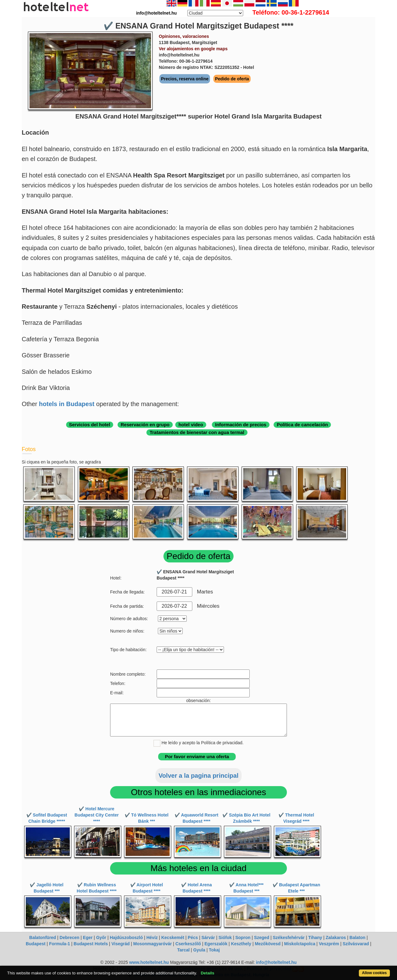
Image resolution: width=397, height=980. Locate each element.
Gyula (199, 950)
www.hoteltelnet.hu (149, 962)
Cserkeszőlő (188, 944)
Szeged (262, 937)
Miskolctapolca (300, 944)
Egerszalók (216, 944)
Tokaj (214, 950)
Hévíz (152, 937)
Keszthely (241, 944)
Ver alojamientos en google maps (193, 49)
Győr (101, 937)
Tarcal (183, 950)
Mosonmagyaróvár (152, 944)
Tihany (315, 937)
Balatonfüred (42, 937)
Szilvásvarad (356, 944)
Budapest (36, 944)
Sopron (243, 937)
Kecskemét (173, 937)
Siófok (225, 937)
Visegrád (120, 944)
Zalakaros (336, 937)
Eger (88, 937)
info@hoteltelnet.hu (276, 962)
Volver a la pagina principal (198, 776)
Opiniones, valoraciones (184, 36)
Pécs (193, 937)
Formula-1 (60, 944)
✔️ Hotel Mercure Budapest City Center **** (96, 815)
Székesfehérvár (289, 937)
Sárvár (208, 937)
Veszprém (329, 944)
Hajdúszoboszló (126, 937)
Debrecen (69, 937)
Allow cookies (374, 973)
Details (207, 973)
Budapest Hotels (91, 944)
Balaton (357, 937)
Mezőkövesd (268, 944)
